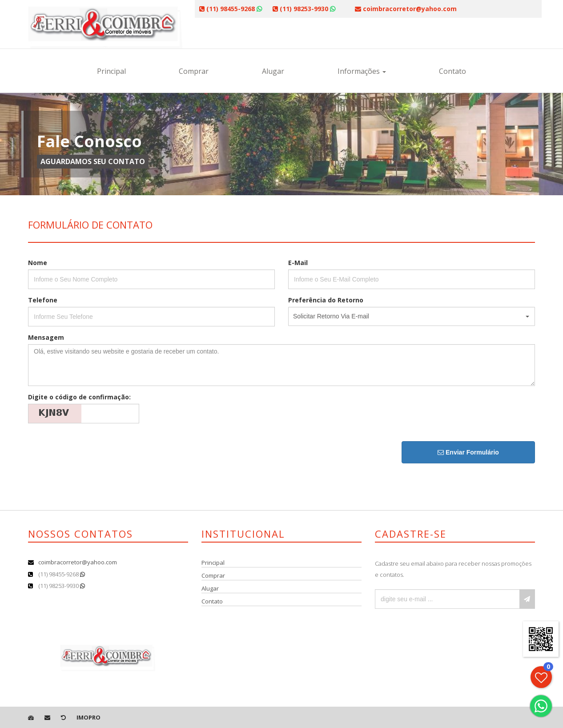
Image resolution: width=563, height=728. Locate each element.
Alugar (273, 71)
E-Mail (298, 263)
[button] (412, 316)
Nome (38, 263)
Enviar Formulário (468, 452)
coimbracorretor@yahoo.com (78, 562)
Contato (452, 71)
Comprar (194, 71)
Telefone (43, 300)
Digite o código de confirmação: (79, 397)
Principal (111, 71)
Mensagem (46, 337)
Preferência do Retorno (326, 300)
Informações (362, 71)
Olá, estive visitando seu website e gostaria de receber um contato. (281, 365)
